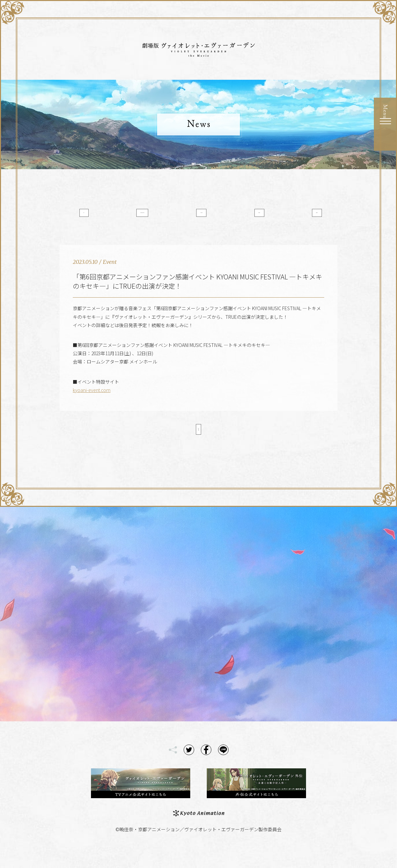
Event (248, 216)
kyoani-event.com (92, 402)
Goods (297, 216)
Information (150, 216)
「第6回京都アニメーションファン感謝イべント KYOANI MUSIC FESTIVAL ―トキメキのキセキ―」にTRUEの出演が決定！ (198, 293)
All (101, 216)
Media (199, 216)
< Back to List (198, 443)
